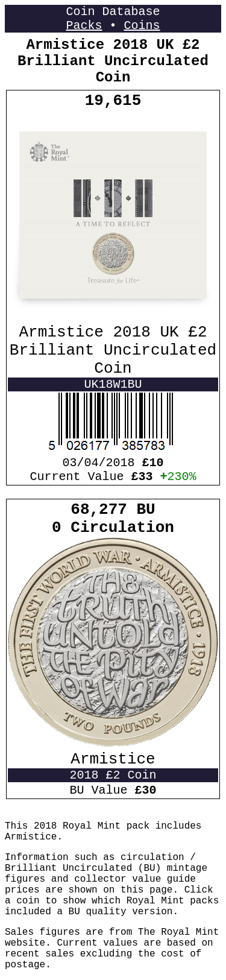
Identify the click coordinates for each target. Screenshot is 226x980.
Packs (84, 26)
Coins (142, 26)
